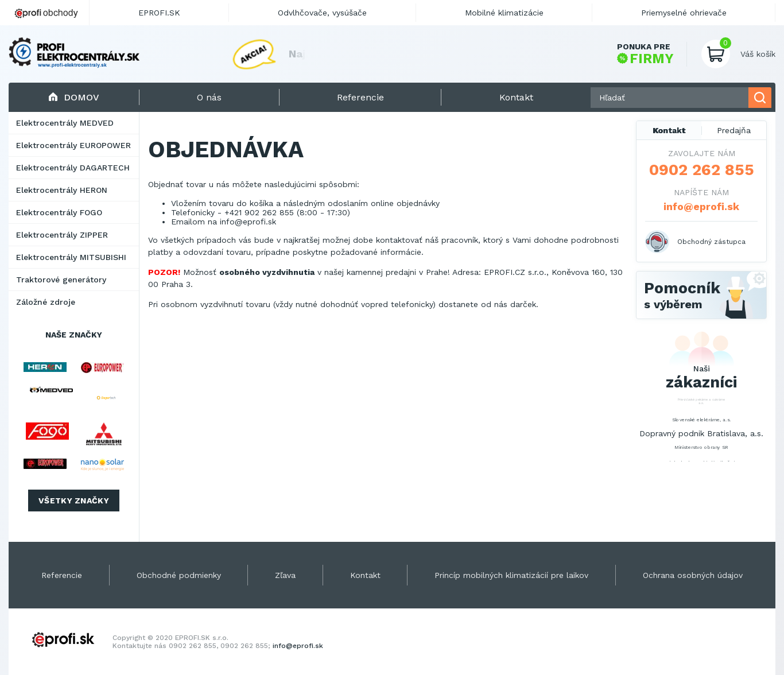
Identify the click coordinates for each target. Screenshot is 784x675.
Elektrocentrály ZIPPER (62, 235)
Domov (74, 97)
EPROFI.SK (159, 13)
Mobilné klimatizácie (504, 13)
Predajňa (734, 130)
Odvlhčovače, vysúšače (322, 13)
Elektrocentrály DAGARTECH (73, 168)
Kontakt (669, 130)
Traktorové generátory (61, 280)
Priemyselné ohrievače (684, 13)
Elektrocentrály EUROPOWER (73, 145)
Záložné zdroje (46, 302)
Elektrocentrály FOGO (59, 212)
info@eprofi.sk (248, 222)
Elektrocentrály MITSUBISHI (71, 257)
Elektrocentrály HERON (62, 190)
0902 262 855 (702, 170)
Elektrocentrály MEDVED (65, 123)
